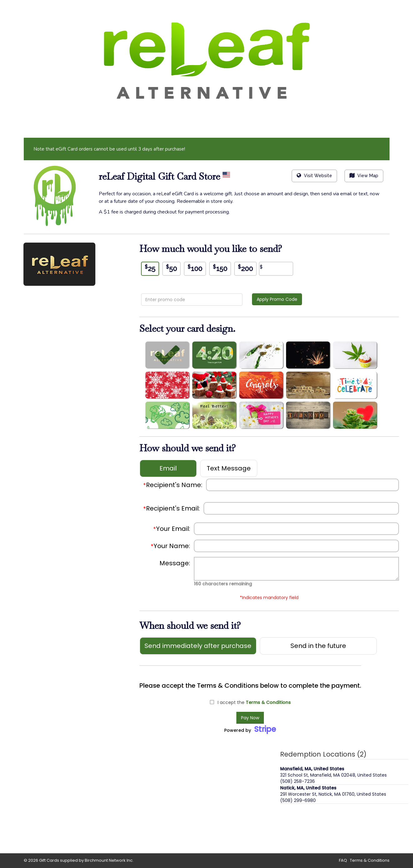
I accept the (254, 702)
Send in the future (318, 646)
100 (195, 268)
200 (245, 268)
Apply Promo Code (277, 299)
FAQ (343, 860)
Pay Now (250, 718)
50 (171, 268)
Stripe (265, 729)
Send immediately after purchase (198, 646)
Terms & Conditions (268, 702)
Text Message (229, 468)
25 (150, 268)
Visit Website (314, 176)
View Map (364, 176)
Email (168, 468)
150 (220, 268)
